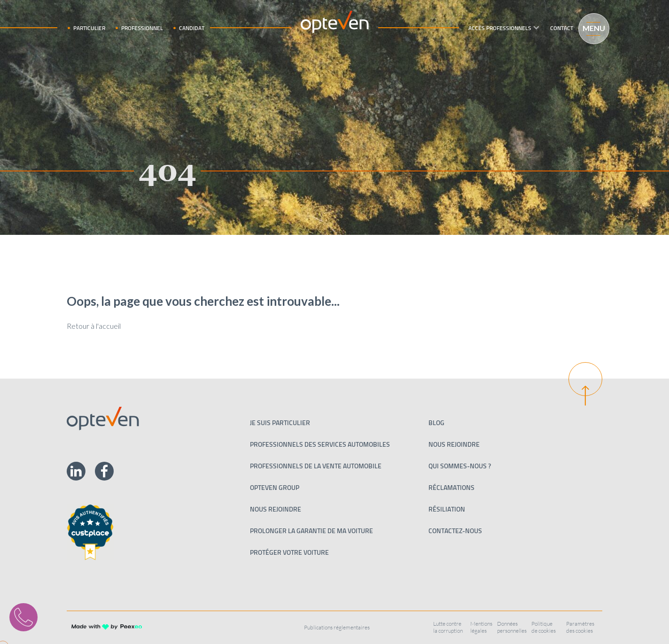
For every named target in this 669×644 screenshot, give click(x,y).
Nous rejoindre (276, 509)
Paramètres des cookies (580, 627)
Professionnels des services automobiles (320, 444)
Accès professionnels (500, 28)
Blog (436, 423)
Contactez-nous (455, 531)
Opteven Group (275, 488)
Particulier (89, 28)
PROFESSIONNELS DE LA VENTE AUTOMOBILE (316, 466)
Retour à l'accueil (94, 326)
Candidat (192, 28)
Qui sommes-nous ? (460, 466)
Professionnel (142, 28)
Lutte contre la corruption (448, 627)
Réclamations (451, 488)
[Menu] (590, 27)
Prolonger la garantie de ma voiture (311, 531)
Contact (562, 28)
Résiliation (447, 509)
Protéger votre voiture (289, 552)
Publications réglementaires (337, 627)
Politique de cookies (544, 627)
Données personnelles (512, 627)
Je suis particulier (280, 423)
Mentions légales (481, 627)
